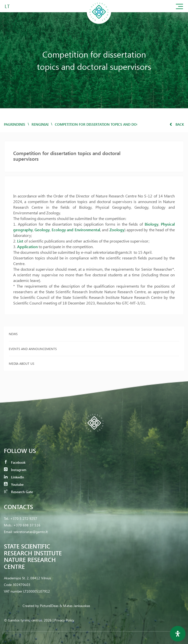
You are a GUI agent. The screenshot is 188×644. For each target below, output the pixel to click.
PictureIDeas (49, 606)
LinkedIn (14, 477)
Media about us (22, 363)
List (20, 241)
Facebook (15, 462)
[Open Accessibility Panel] (178, 634)
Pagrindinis (15, 124)
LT (7, 6)
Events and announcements (33, 349)
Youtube (14, 484)
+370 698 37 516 (27, 525)
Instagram (15, 470)
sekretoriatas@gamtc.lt (31, 532)
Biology (152, 224)
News (13, 334)
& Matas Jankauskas (75, 606)
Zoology (117, 230)
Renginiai (40, 124)
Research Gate (18, 492)
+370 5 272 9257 (24, 518)
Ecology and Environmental (76, 230)
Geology (42, 230)
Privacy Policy (64, 620)
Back (177, 124)
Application (27, 247)
